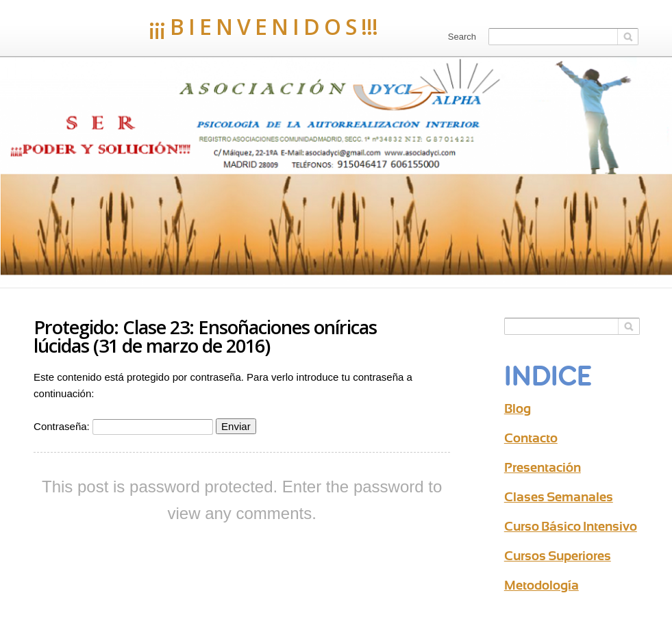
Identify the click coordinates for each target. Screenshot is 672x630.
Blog (518, 408)
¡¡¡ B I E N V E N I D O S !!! (206, 26)
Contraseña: (123, 426)
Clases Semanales (559, 497)
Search (462, 37)
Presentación (543, 467)
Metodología (542, 585)
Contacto (531, 438)
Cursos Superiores (558, 556)
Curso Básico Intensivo (571, 526)
